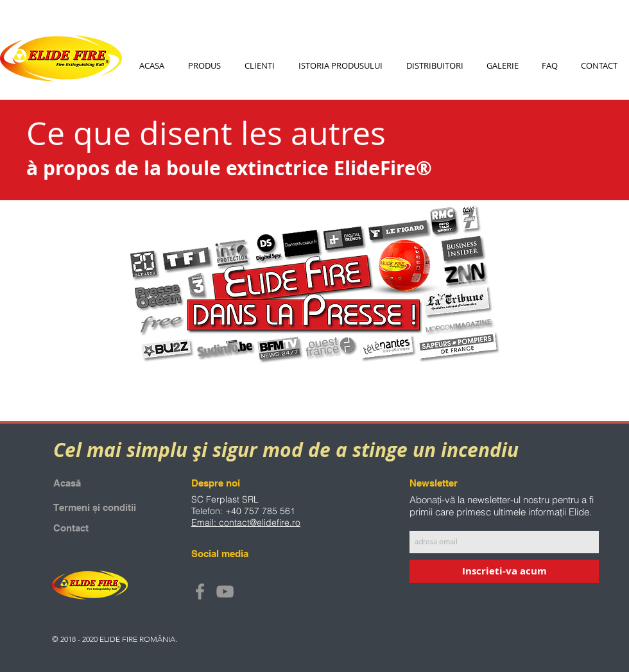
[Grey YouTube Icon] (225, 591)
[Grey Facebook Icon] (200, 591)
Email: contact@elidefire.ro (246, 522)
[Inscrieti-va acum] (504, 571)
